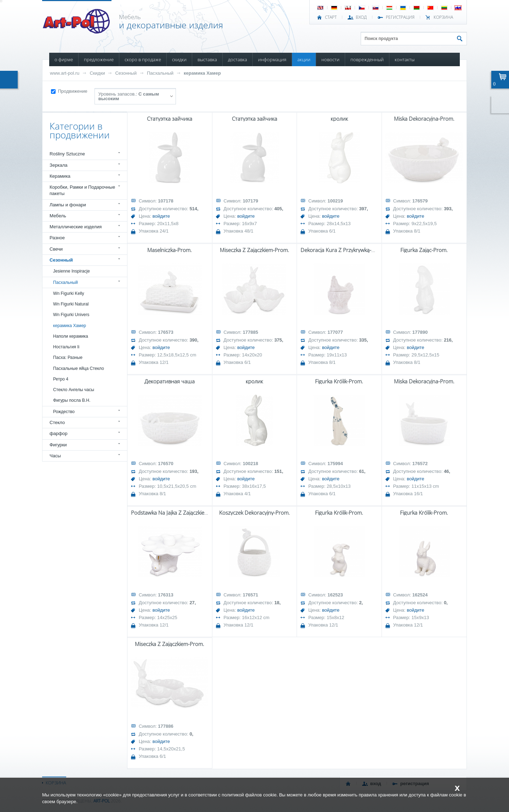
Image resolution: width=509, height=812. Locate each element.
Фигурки (58, 445)
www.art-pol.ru (65, 73)
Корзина (443, 17)
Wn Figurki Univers (71, 315)
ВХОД (361, 17)
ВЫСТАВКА (207, 59)
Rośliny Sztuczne (67, 154)
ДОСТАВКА (238, 59)
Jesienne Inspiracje (72, 271)
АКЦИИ (304, 59)
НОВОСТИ (330, 59)
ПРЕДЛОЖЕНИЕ (99, 59)
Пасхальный (160, 73)
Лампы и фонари (68, 205)
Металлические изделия (76, 227)
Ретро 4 (61, 379)
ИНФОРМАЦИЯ (272, 59)
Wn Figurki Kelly (69, 293)
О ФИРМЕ (64, 59)
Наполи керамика (71, 336)
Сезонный (126, 73)
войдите (161, 216)
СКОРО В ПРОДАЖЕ (143, 59)
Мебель (58, 216)
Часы (55, 456)
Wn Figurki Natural (71, 304)
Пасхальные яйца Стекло (79, 368)
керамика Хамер (202, 73)
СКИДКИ (179, 59)
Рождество (64, 412)
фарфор (59, 433)
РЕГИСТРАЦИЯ (400, 17)
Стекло (57, 422)
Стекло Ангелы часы (74, 390)
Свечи (56, 249)
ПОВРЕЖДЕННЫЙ (367, 59)
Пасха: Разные (68, 358)
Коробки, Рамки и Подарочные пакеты (82, 190)
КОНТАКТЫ (405, 59)
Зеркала (59, 165)
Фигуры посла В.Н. (72, 400)
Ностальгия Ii (66, 347)
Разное (57, 238)
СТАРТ (331, 17)
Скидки (97, 73)
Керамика (60, 176)
